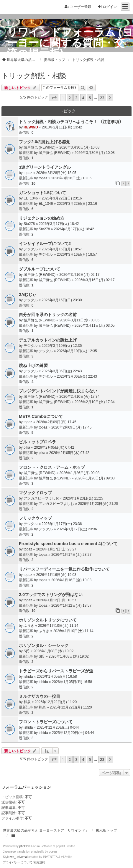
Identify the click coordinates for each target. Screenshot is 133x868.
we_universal (19, 857)
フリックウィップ (35, 518)
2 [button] (70, 98)
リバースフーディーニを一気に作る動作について (64, 569)
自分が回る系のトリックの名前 (48, 315)
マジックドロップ (35, 493)
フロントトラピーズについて (46, 722)
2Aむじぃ (28, 294)
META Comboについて (41, 416)
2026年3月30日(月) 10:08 (79, 147)
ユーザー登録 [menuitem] (78, 7)
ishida (28, 677)
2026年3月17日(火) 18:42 (59, 224)
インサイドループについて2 (45, 244)
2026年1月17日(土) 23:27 (56, 549)
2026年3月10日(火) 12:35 (62, 346)
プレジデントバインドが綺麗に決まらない (58, 391)
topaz (28, 173)
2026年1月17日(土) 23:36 (62, 524)
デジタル (31, 249)
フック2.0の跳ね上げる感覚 (45, 142)
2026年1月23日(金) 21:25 (83, 498)
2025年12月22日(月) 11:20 (56, 702)
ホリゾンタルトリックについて (48, 620)
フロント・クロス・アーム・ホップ (52, 467)
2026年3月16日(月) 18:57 (62, 249)
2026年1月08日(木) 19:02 (53, 651)
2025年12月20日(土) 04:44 (58, 727)
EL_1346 (31, 198)
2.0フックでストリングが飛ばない (51, 595)
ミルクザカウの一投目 (40, 696)
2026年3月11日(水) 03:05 (79, 320)
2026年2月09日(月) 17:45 (56, 422)
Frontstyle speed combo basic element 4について (68, 544)
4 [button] (83, 98)
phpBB (24, 846)
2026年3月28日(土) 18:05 (56, 173)
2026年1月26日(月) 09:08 (79, 473)
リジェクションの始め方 (42, 218)
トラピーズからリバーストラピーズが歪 (56, 671)
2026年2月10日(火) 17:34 (79, 397)
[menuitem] (18, 862)
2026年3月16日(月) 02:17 (79, 275)
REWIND (31, 127)
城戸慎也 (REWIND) (40, 147)
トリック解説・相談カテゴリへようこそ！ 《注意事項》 (71, 122)
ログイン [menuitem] (107, 7)
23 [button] (102, 98)
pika (27, 447)
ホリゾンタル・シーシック (44, 645)
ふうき (29, 626)
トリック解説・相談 (34, 76)
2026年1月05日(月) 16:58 (57, 677)
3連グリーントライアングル (45, 167)
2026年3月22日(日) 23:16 (62, 198)
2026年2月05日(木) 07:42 (54, 447)
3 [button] (76, 98)
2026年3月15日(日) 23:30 (62, 300)
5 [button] (90, 98)
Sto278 (29, 224)
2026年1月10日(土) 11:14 (58, 626)
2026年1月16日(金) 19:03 (56, 575)
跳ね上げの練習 (33, 365)
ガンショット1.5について (42, 193)
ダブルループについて (40, 269)
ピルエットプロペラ (37, 442)
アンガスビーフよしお (41, 498)
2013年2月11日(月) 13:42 (62, 127)
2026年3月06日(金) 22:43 (62, 371)
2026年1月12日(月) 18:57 (56, 600)
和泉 (27, 702)
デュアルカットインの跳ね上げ (48, 340)
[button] (54, 98)
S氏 (27, 651)
